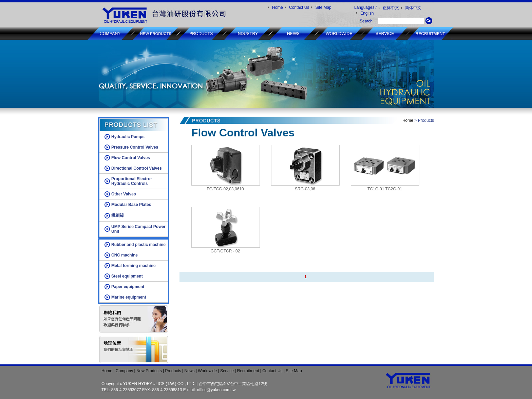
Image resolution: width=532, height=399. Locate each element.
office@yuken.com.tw (216, 390)
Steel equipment (127, 276)
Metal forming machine (134, 266)
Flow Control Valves (131, 158)
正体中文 (391, 8)
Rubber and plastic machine (138, 245)
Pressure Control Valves (135, 147)
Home (278, 7)
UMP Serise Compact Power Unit (138, 229)
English (367, 13)
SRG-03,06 (305, 189)
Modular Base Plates (131, 205)
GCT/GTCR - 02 (225, 251)
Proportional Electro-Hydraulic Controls (131, 181)
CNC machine (125, 255)
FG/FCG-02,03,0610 (225, 189)
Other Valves (124, 194)
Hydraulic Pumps (128, 137)
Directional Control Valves (137, 168)
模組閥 (117, 215)
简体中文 (413, 8)
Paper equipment (128, 287)
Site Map (323, 7)
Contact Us (299, 7)
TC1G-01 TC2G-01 (385, 189)
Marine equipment (129, 297)
